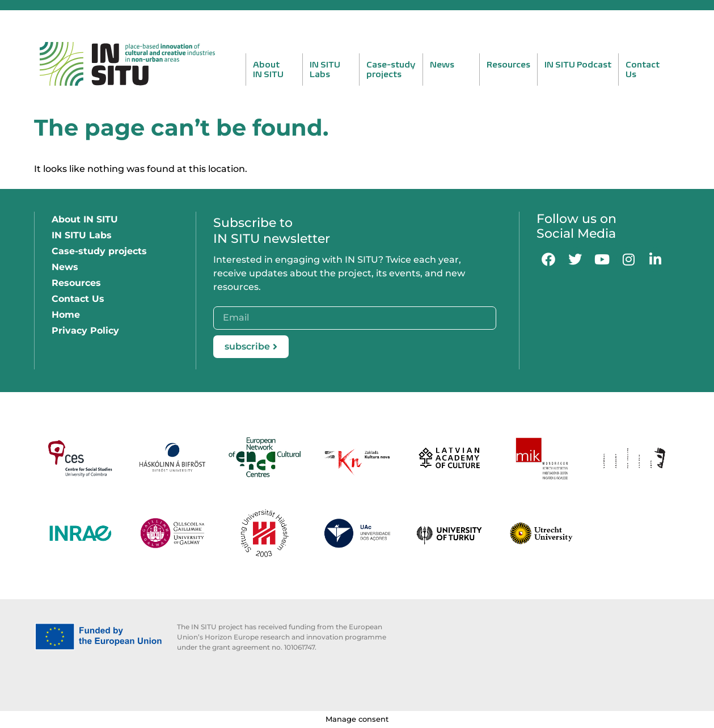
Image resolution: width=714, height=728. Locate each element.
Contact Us (78, 299)
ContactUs (643, 69)
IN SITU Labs (82, 235)
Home (66, 315)
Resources (508, 64)
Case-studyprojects (391, 69)
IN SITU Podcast (578, 64)
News (442, 64)
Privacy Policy (85, 331)
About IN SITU (85, 219)
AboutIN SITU (268, 69)
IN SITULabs (325, 69)
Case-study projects (99, 251)
